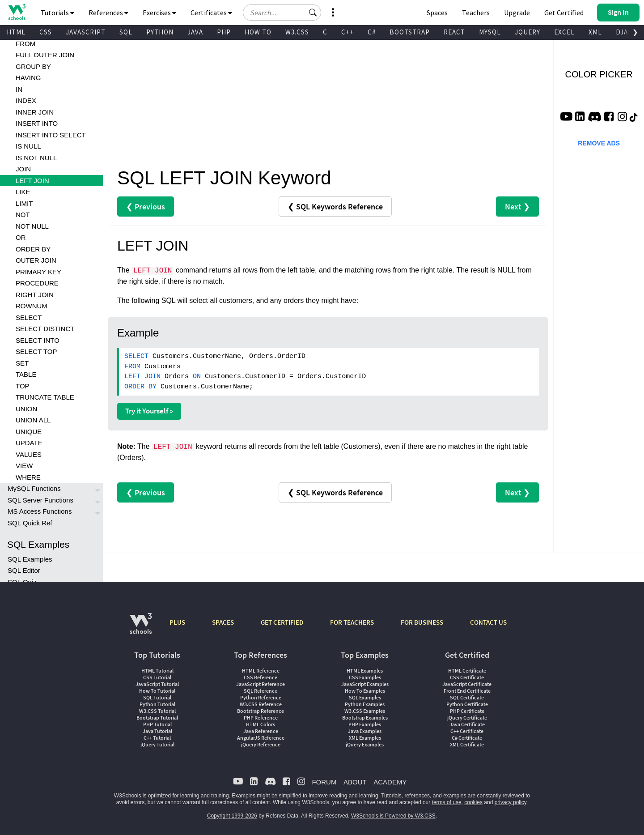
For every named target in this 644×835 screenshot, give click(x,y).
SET (22, 363)
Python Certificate (467, 704)
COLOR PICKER (599, 74)
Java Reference (261, 731)
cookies (473, 802)
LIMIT (24, 203)
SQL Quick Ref (30, 523)
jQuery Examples (365, 744)
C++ (347, 32)
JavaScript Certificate (467, 684)
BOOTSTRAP (410, 32)
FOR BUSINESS (422, 622)
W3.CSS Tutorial (157, 711)
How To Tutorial (157, 691)
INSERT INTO (37, 123)
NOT (23, 215)
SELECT (29, 317)
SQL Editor (24, 570)
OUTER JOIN (36, 260)
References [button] (108, 13)
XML (595, 32)
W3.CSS (297, 32)
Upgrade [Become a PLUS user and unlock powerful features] (517, 13)
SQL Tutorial (157, 697)
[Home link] (17, 12)
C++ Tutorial (157, 738)
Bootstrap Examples (365, 718)
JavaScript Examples (365, 684)
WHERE (28, 477)
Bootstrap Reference (261, 711)
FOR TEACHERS (352, 622)
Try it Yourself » (149, 411)
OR (21, 237)
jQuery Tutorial (157, 744)
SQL (126, 32)
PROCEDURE (37, 283)
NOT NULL (32, 226)
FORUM (324, 782)
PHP (224, 32)
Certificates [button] (211, 13)
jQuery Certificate (467, 718)
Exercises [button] (159, 13)
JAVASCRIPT (86, 32)
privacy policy (511, 802)
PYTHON (160, 32)
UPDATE (29, 443)
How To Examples (365, 691)
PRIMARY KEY (38, 272)
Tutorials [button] (57, 13)
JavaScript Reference (261, 684)
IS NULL (28, 146)
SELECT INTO (38, 340)
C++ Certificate (467, 731)
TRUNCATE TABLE (45, 397)
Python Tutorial (157, 704)
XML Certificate (467, 744)
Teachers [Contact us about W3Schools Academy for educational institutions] (476, 13)
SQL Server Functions (40, 500)
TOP (23, 386)
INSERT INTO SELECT (51, 135)
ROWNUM (32, 306)
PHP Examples (365, 724)
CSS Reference (261, 677)
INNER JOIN (35, 112)
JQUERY (527, 32)
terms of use (447, 802)
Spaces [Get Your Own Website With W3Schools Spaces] (437, 13)
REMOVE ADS (599, 143)
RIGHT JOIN (35, 295)
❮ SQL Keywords (335, 207)
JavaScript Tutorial (157, 684)
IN (19, 89)
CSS (46, 32)
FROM (25, 44)
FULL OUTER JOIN (45, 55)
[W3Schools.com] (141, 628)
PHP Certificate (467, 711)
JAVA (195, 32)
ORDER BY (33, 249)
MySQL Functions (34, 488)
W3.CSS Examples (365, 711)
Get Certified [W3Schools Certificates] (564, 13)
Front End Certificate (467, 691)
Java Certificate (467, 724)
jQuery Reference (261, 744)
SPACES (223, 622)
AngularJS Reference (261, 738)
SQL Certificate (467, 697)
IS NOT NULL (36, 158)
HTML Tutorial (157, 671)
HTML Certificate (467, 671)
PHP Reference (261, 718)
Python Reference (261, 697)
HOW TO (258, 32)
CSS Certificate (467, 677)
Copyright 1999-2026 (232, 816)
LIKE (23, 192)
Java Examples (365, 731)
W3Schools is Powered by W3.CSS (393, 816)
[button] (313, 13)
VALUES (29, 454)
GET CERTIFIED (282, 622)
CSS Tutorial (157, 677)
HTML (16, 32)
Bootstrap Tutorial (157, 718)
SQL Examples (30, 559)
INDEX (26, 100)
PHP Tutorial (157, 724)
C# (372, 32)
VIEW (24, 466)
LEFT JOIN (32, 181)
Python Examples (365, 704)
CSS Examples (365, 677)
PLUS (177, 622)
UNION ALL (33, 420)
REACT (454, 32)
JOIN (23, 169)
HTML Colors (261, 724)
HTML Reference (261, 671)
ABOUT (355, 782)
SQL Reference (261, 691)
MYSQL (490, 32)
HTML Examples (365, 671)
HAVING (28, 78)
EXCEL (564, 32)
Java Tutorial (157, 731)
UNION (26, 409)
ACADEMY (390, 782)
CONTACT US (488, 622)
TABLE (26, 374)
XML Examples (365, 738)
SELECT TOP (36, 351)
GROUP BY (33, 66)
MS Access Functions (40, 511)
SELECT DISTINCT (45, 329)
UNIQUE (29, 432)
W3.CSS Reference (261, 704)
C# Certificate (467, 738)
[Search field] (282, 13)
